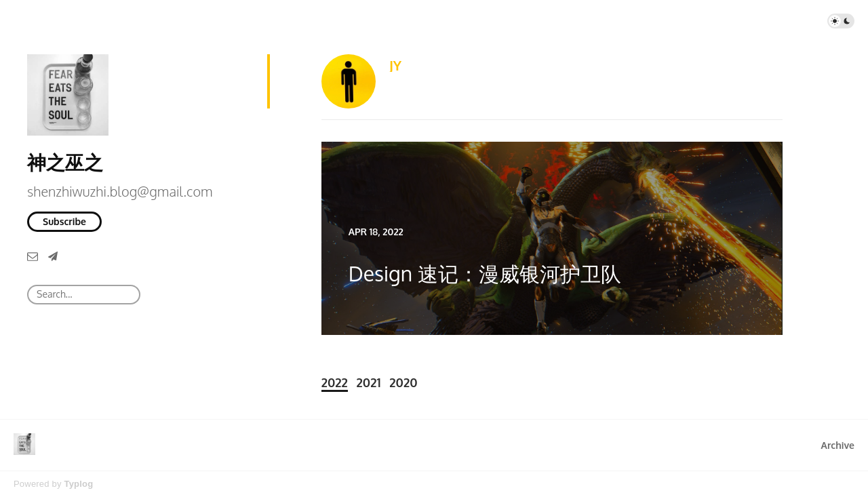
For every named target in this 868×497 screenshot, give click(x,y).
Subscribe (64, 221)
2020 (403, 382)
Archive (838, 445)
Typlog (78, 484)
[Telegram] (53, 256)
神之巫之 (65, 162)
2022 (335, 382)
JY (395, 65)
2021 (369, 382)
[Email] (33, 256)
